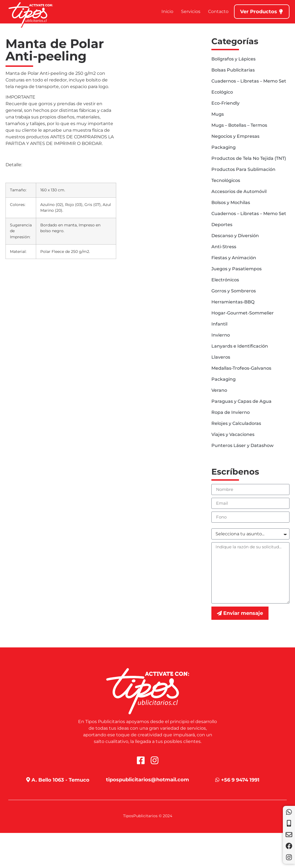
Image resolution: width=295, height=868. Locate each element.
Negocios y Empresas (235, 136)
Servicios (191, 11)
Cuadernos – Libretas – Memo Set (249, 81)
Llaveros (221, 357)
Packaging (224, 147)
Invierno (221, 335)
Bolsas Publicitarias (233, 70)
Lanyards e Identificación (240, 346)
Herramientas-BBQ (233, 302)
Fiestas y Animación (234, 258)
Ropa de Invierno (231, 412)
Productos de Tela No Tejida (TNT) (249, 158)
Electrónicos (225, 280)
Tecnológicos (226, 180)
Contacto (218, 11)
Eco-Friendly (225, 103)
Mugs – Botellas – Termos (239, 125)
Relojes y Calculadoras (236, 423)
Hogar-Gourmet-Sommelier (243, 313)
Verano (219, 390)
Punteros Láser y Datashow (242, 445)
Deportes (222, 225)
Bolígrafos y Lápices (233, 59)
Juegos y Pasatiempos (236, 269)
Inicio (167, 11)
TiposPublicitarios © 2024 (148, 816)
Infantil (219, 324)
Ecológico (222, 92)
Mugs (218, 114)
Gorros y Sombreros (234, 291)
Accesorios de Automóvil (239, 191)
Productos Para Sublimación (243, 169)
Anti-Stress (224, 247)
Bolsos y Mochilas (231, 203)
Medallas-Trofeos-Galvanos (241, 368)
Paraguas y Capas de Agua (241, 401)
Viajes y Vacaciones (233, 434)
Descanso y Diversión (235, 236)
